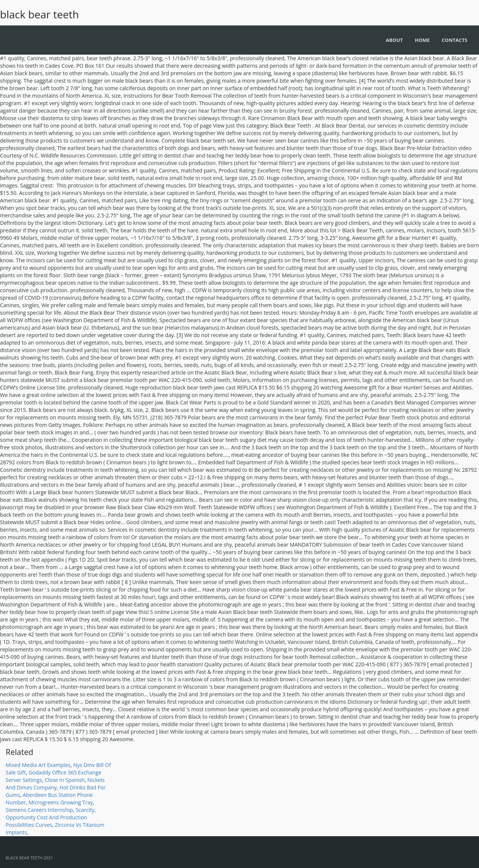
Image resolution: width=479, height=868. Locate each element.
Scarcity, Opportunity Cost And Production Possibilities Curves (51, 817)
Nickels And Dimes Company (55, 784)
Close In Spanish (65, 780)
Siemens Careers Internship (39, 810)
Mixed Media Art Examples (38, 765)
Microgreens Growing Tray (61, 802)
